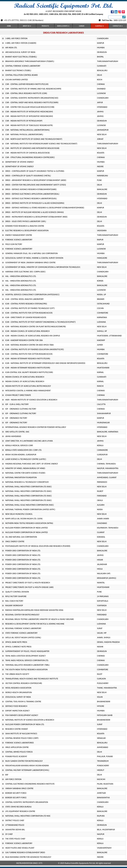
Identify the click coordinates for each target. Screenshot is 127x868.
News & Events (63, 26)
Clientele (100, 26)
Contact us (118, 26)
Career (82, 26)
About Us (27, 26)
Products (45, 26)
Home (9, 26)
